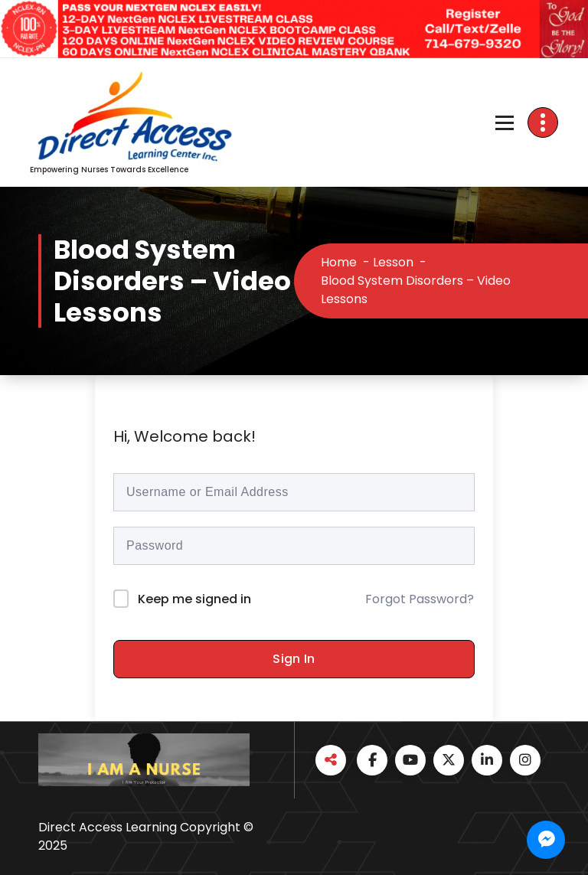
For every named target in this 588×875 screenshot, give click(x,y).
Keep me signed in (194, 599)
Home (339, 262)
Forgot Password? (420, 599)
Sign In (294, 659)
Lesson (393, 262)
